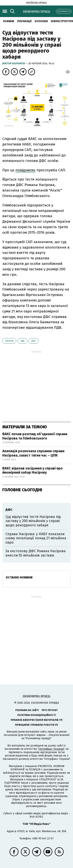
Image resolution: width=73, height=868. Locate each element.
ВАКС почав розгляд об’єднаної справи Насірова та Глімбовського (35, 436)
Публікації (24, 21)
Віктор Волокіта (14, 63)
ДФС (33, 341)
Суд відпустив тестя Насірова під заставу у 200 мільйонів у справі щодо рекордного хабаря (33, 521)
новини (9, 21)
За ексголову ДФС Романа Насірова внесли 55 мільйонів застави (36, 553)
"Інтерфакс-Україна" (51, 749)
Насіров (9, 341)
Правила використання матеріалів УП (37, 720)
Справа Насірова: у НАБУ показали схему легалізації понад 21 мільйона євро (36, 538)
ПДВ (22, 341)
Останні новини (19, 577)
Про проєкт (50, 710)
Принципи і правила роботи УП (36, 725)
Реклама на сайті (27, 710)
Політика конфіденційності (37, 715)
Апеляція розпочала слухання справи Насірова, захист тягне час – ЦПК (33, 453)
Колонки (41, 21)
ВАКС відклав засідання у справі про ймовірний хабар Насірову (33, 470)
